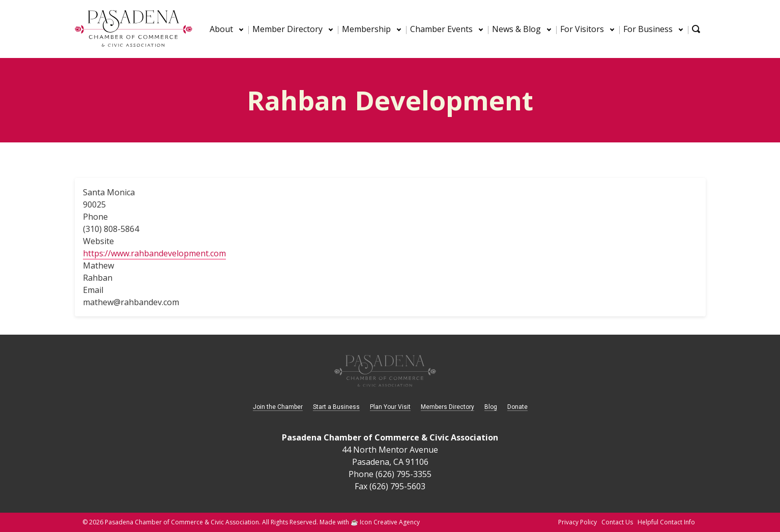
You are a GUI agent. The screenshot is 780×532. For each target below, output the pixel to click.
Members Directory (447, 407)
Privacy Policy (577, 522)
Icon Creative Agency (390, 522)
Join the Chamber (278, 407)
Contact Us (617, 522)
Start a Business (336, 407)
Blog (491, 407)
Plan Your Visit (390, 407)
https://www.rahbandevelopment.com (154, 253)
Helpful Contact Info (666, 522)
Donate (517, 407)
